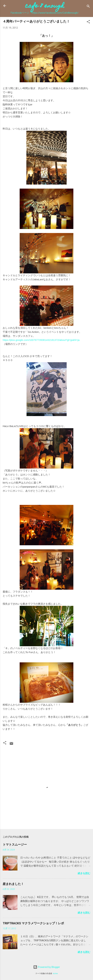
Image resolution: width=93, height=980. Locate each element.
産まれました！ (13, 884)
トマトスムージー (15, 844)
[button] (88, 22)
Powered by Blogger (47, 967)
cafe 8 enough (45, 6)
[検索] (88, 7)
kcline (55, 974)
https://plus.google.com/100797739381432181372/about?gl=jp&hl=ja (41, 340)
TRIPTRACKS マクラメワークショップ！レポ (33, 923)
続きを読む (84, 873)
